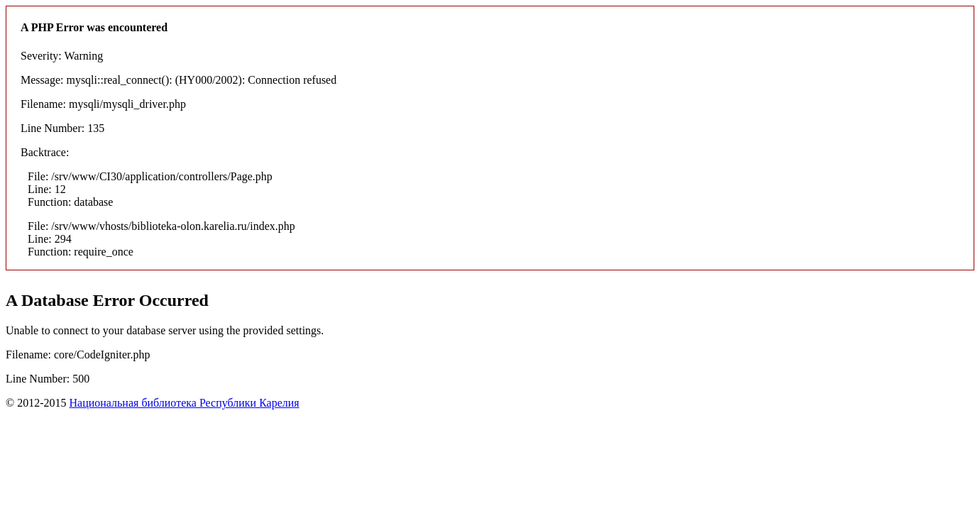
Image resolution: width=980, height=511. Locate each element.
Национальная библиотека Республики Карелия (184, 403)
